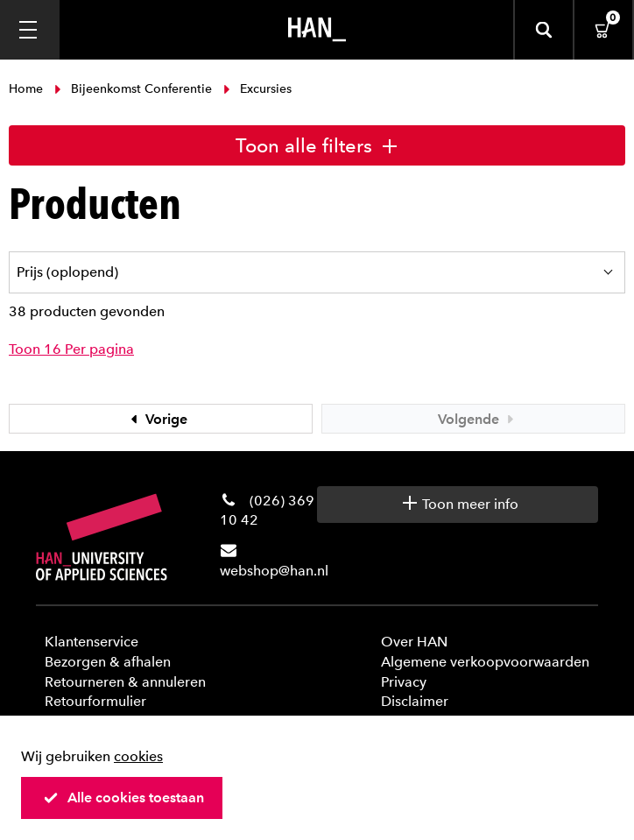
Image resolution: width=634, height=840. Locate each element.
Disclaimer (415, 701)
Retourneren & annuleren (125, 682)
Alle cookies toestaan (123, 798)
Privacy (404, 682)
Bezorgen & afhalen (108, 662)
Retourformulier (95, 701)
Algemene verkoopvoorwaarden (485, 662)
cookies (138, 756)
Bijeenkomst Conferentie (133, 89)
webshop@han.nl (274, 571)
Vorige (157, 419)
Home (28, 89)
